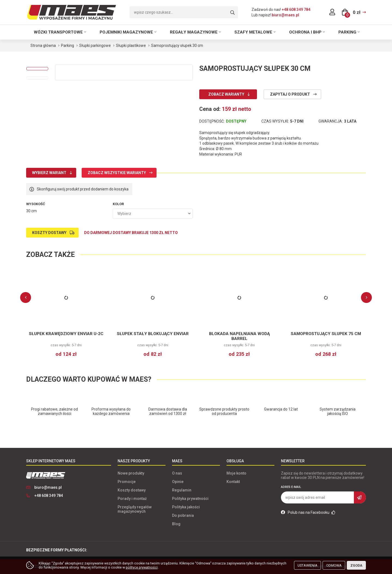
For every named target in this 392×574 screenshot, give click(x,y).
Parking (347, 32)
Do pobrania (183, 515)
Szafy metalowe (253, 32)
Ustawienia (307, 565)
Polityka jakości (186, 507)
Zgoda (356, 565)
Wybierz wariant (49, 173)
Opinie (178, 482)
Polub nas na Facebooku (308, 512)
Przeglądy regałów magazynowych (135, 509)
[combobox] (153, 214)
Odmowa (334, 565)
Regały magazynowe (194, 32)
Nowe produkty (131, 473)
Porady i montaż (132, 499)
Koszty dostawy (49, 233)
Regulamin (182, 490)
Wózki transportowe (58, 32)
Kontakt (233, 482)
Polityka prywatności (190, 499)
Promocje (127, 482)
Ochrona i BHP (305, 32)
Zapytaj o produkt (290, 94)
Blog (176, 524)
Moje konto (236, 473)
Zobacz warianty (226, 94)
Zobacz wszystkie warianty (117, 173)
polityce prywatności (142, 567)
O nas (177, 473)
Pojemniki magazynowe (126, 32)
